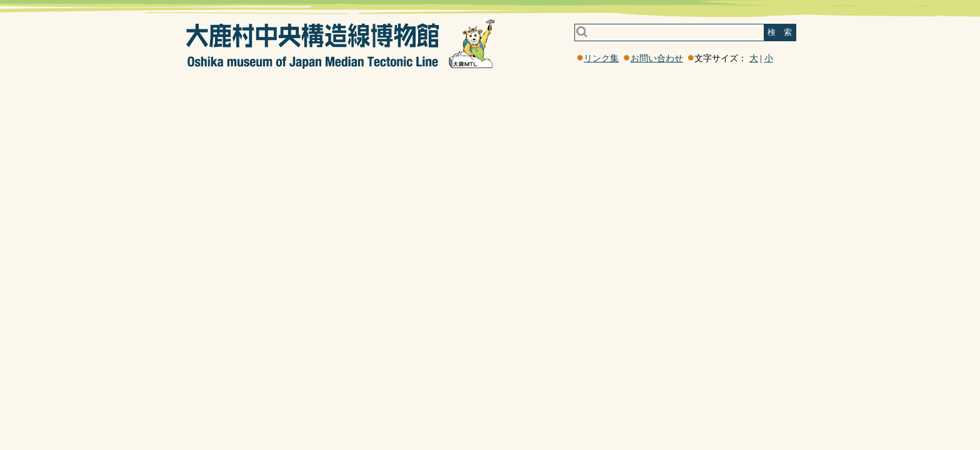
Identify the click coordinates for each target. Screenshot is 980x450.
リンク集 (601, 58)
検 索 (780, 32)
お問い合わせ (657, 58)
